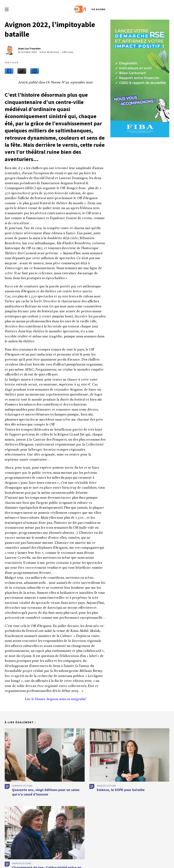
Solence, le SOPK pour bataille (121, 804)
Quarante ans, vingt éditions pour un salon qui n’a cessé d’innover (46, 806)
